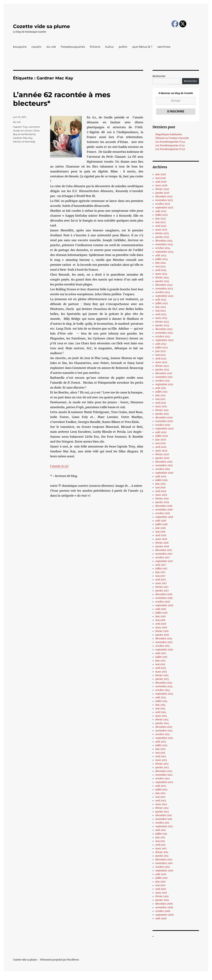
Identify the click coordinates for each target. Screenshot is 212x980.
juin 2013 (160, 749)
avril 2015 (161, 668)
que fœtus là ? (142, 47)
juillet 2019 (162, 480)
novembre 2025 (164, 200)
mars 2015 (161, 672)
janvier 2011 (162, 856)
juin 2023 (161, 307)
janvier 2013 (162, 767)
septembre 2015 (164, 650)
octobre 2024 (163, 248)
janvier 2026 (162, 193)
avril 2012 (161, 801)
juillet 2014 (161, 701)
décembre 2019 (164, 462)
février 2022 (162, 366)
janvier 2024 (162, 281)
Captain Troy (20, 127)
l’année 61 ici (59, 466)
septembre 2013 (164, 738)
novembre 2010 (164, 863)
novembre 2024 (164, 244)
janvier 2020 (162, 458)
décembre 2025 (164, 197)
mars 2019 (161, 495)
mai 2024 (161, 267)
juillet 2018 (161, 524)
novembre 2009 (164, 907)
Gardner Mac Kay (23, 138)
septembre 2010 (164, 871)
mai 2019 (160, 488)
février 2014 (162, 720)
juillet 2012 (161, 790)
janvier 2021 (162, 414)
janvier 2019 (162, 502)
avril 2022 (161, 359)
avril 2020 (161, 447)
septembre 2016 (164, 605)
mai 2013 (160, 753)
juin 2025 (161, 219)
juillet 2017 (161, 569)
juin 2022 (161, 351)
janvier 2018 (162, 546)
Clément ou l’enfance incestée (172, 138)
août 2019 (161, 476)
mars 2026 (161, 185)
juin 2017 (160, 572)
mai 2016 (160, 620)
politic (123, 47)
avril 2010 (161, 889)
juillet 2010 (161, 878)
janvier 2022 (162, 370)
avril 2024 (161, 270)
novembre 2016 (164, 598)
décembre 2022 (164, 329)
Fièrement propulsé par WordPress (60, 960)
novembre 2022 (164, 333)
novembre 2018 (164, 510)
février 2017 (162, 587)
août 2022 (161, 344)
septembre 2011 (164, 826)
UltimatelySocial (135, 978)
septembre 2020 (164, 429)
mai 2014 (160, 709)
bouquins (20, 47)
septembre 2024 (164, 252)
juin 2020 (161, 440)
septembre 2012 (164, 782)
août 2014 (161, 698)
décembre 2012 (164, 771)
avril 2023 (161, 314)
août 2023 (161, 300)
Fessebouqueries (73, 47)
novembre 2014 (164, 686)
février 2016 (162, 631)
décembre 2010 (164, 860)
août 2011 (161, 830)
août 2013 (161, 742)
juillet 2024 (162, 259)
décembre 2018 (164, 506)
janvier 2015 (162, 679)
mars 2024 (161, 274)
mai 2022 (161, 355)
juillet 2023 (162, 303)
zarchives (164, 47)
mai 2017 (160, 576)
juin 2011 (160, 837)
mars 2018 (161, 539)
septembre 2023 (164, 296)
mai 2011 (160, 841)
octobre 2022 (163, 337)
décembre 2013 (164, 727)
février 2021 (162, 410)
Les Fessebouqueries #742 (170, 142)
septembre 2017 (164, 561)
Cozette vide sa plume (42, 26)
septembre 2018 (164, 517)
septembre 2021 (164, 384)
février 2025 (162, 233)
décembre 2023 (164, 285)
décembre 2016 (164, 594)
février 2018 (162, 543)
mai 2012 (160, 797)
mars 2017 (161, 583)
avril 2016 (161, 624)
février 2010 (162, 896)
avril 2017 (161, 580)
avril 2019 (161, 491)
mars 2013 (161, 760)
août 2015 (161, 653)
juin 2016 (161, 616)
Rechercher (159, 76)
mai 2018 (160, 532)
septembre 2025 (164, 208)
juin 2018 (160, 528)
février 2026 (162, 189)
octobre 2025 (163, 204)
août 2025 (161, 211)
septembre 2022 (164, 340)
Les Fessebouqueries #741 (170, 146)
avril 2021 (161, 403)
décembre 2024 (164, 241)
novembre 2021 (164, 377)
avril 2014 (161, 712)
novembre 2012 (164, 775)
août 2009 (161, 919)
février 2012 (162, 808)
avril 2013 (161, 756)
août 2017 (161, 565)
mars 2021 (161, 407)
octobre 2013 (162, 734)
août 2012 (161, 786)
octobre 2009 (163, 911)
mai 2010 (160, 885)
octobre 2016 (163, 602)
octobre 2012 (163, 779)
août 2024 (161, 255)
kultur (110, 47)
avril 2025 (161, 226)
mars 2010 (161, 893)
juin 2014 (160, 705)
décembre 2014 (164, 683)
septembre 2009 (164, 915)
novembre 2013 (164, 731)
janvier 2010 (162, 900)
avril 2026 (161, 182)
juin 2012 (160, 793)
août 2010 (161, 874)
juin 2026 (161, 174)
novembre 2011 (164, 819)
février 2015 (162, 675)
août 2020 (161, 432)
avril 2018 (161, 535)
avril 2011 (161, 845)
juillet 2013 (161, 745)
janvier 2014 (162, 723)
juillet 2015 (161, 657)
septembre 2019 (164, 473)
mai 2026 (161, 178)
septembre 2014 (164, 694)
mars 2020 (161, 451)
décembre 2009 (164, 904)
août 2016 (161, 609)
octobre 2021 (163, 381)
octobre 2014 (163, 690)
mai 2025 (161, 222)
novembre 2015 (164, 642)
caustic (37, 47)
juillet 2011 (161, 834)
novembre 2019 (164, 465)
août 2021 (161, 388)
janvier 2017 (162, 591)
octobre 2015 (163, 646)
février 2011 (162, 852)
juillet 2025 (162, 215)
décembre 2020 (164, 418)
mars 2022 (161, 362)
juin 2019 (161, 484)
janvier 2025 (162, 237)
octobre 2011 (162, 823)
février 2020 (162, 454)
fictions (95, 47)
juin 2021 (160, 395)
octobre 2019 (163, 469)
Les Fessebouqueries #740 (170, 149)
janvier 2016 (162, 635)
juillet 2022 (162, 348)
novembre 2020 (164, 421)
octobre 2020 (163, 425)
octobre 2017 (163, 558)
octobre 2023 (163, 292)
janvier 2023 (162, 325)
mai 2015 (160, 664)
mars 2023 (161, 318)
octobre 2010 (163, 867)
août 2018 (161, 521)
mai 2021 (160, 399)
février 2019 (162, 499)
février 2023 (162, 322)
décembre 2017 (164, 550)
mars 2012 (161, 804)
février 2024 (162, 278)
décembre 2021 (164, 373)
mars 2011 (161, 849)
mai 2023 (160, 311)
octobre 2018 (163, 513)
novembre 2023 (164, 289)
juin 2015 (160, 661)
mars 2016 (161, 628)
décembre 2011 (164, 815)
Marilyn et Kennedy (24, 142)
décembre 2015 (164, 639)
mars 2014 (161, 716)
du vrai (51, 47)
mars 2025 (161, 230)
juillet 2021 (161, 392)
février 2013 (162, 764)
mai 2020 (161, 443)
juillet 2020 (162, 436)
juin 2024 (161, 263)
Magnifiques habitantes (169, 134)
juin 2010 (160, 882)
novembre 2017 (164, 554)
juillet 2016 (162, 613)
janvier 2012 (162, 812)
